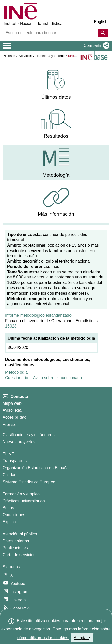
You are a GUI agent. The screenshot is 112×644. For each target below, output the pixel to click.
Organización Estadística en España (36, 468)
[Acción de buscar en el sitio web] (103, 33)
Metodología (16, 372)
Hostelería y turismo (50, 56)
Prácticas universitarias (24, 501)
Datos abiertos (16, 541)
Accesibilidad (14, 417)
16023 (11, 326)
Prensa (9, 424)
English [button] (101, 22)
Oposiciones (14, 515)
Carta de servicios (19, 555)
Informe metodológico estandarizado (38, 315)
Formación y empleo (21, 494)
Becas (8, 508)
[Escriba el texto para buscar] (52, 33)
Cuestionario (17, 378)
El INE (8, 454)
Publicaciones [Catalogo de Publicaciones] (15, 548)
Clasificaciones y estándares (29, 435)
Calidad (9, 475)
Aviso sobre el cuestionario (58, 378)
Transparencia (16, 461)
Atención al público (20, 534)
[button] (95, 46)
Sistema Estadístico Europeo (29, 482)
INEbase (9, 56)
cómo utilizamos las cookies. (43, 638)
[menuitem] (56, 85)
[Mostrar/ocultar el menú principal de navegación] (7, 46)
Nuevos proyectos (19, 442)
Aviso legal (12, 410)
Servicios (25, 56)
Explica (9, 522)
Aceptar (82, 638)
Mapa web (12, 403)
